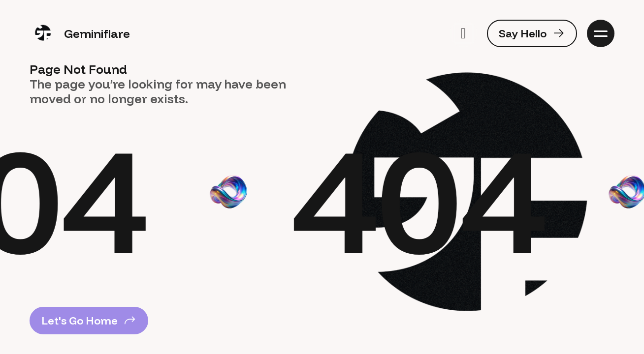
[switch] (463, 33)
